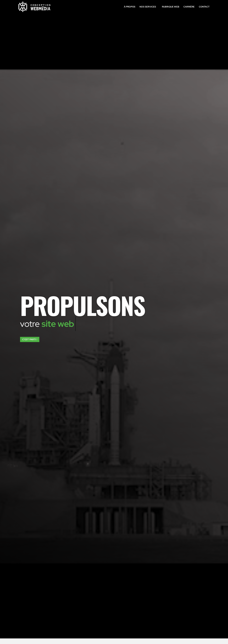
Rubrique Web (171, 7)
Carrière (189, 7)
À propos (130, 7)
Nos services (149, 7)
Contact (204, 7)
